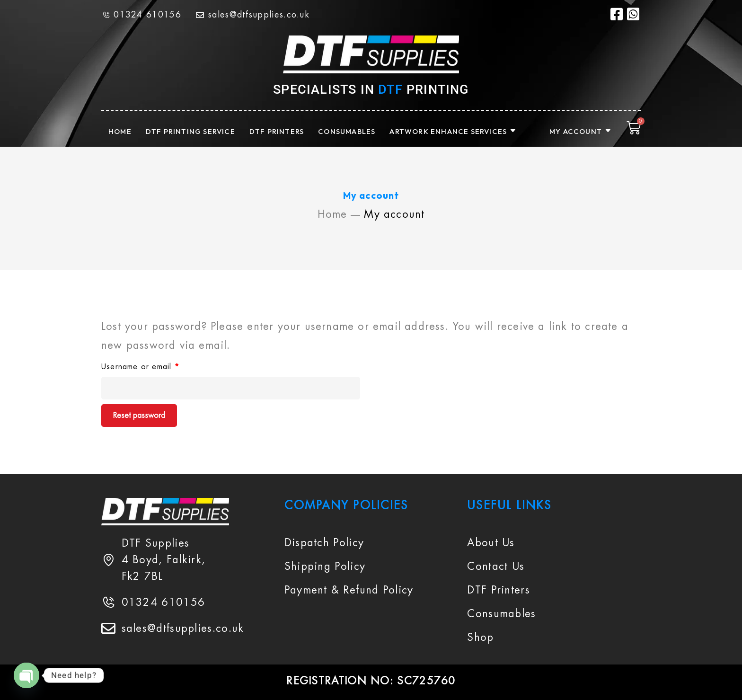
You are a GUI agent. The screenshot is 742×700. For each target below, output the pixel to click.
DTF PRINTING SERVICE (190, 131)
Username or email (156, 365)
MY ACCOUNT (581, 131)
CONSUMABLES (347, 131)
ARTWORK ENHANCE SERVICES (453, 131)
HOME (120, 131)
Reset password (139, 415)
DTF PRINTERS (277, 131)
